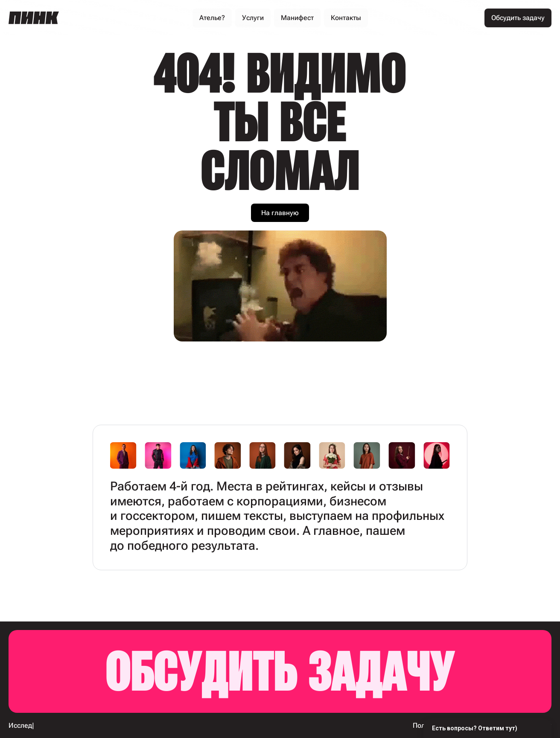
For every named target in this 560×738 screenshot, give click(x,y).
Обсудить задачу (280, 671)
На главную (280, 213)
